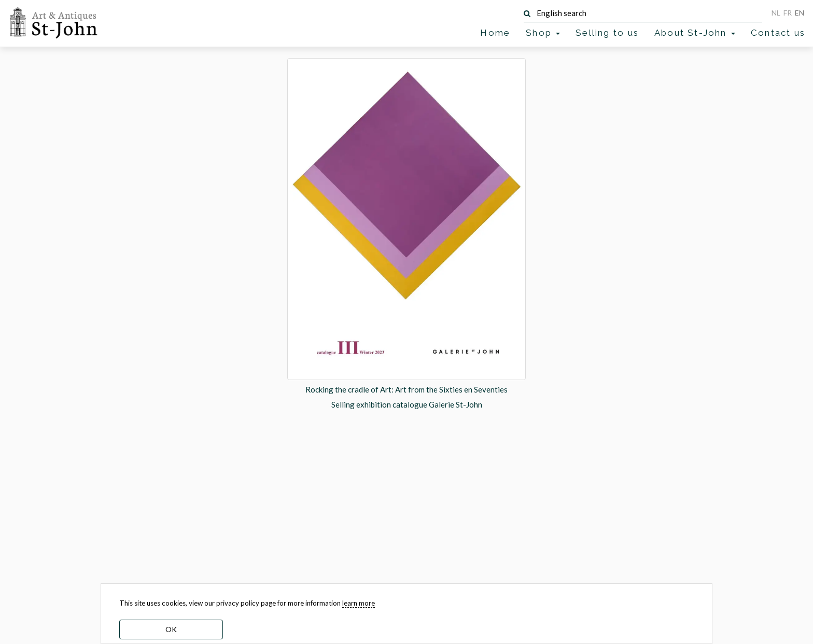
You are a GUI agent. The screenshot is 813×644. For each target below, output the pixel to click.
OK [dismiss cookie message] (171, 629)
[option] (406, 234)
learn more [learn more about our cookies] (359, 603)
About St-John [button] (695, 33)
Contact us (778, 33)
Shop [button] (543, 33)
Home (495, 33)
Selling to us (607, 33)
